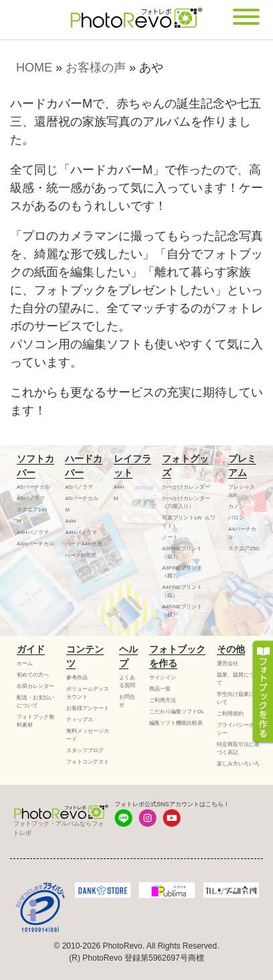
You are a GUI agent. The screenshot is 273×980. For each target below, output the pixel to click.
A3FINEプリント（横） (182, 572)
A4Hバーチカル (35, 544)
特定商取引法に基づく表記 (238, 748)
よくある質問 (127, 682)
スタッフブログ (85, 750)
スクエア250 (243, 548)
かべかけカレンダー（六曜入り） (186, 502)
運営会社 (227, 663)
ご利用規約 (230, 714)
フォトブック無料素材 (35, 721)
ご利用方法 (163, 700)
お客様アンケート (88, 708)
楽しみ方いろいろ (238, 764)
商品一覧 (160, 689)
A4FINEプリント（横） (182, 611)
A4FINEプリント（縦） (182, 591)
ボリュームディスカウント (88, 693)
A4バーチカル (242, 533)
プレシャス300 (242, 491)
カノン (236, 506)
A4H (70, 521)
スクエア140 (32, 510)
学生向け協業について (238, 698)
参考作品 (77, 678)
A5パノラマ (31, 498)
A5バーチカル (33, 487)
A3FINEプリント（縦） (182, 553)
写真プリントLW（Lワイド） (189, 522)
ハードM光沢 (81, 555)
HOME (34, 68)
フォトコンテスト (88, 762)
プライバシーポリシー (238, 729)
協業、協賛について (238, 679)
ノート (170, 537)
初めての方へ (33, 675)
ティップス (80, 720)
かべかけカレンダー (186, 487)
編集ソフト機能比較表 (176, 723)
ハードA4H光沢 (84, 544)
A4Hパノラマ (33, 532)
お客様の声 (96, 68)
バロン (236, 518)
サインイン (163, 678)
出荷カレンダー (35, 686)
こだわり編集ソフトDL (177, 712)
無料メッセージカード (88, 735)
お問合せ (127, 701)
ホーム (25, 663)
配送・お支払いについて (35, 702)
